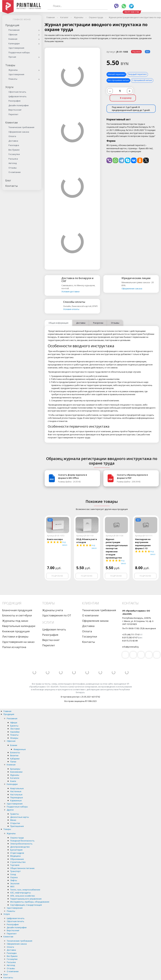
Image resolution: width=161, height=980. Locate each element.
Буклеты (14, 726)
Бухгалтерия (16, 850)
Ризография (14, 101)
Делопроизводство (20, 847)
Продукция (12, 25)
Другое (10, 810)
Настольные (16, 794)
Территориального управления (26, 899)
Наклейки (15, 732)
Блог (8, 180)
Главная (7, 711)
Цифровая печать (18, 96)
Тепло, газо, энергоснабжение (25, 890)
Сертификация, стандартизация (26, 905)
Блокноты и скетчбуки (17, 616)
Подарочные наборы (19, 52)
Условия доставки (70, 291)
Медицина (15, 856)
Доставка (13, 141)
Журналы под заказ (15, 621)
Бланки (14, 745)
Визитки (14, 756)
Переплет (13, 114)
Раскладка (14, 145)
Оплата (12, 136)
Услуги (9, 87)
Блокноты (15, 752)
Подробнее (57, 576)
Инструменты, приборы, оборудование (30, 902)
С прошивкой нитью (142, 80)
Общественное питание (22, 868)
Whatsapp (124, 6)
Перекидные (17, 797)
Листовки (15, 729)
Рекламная (14, 30)
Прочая (12, 57)
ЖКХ (12, 887)
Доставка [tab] (81, 323)
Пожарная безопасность (22, 841)
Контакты (11, 186)
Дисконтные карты (20, 817)
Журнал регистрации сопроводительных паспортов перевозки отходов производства (116, 549)
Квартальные (17, 788)
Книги (13, 781)
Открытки (15, 823)
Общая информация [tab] (58, 323)
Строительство (18, 862)
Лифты (14, 880)
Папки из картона (14, 647)
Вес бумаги (14, 150)
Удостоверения (16, 48)
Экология (15, 883)
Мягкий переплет (116, 74)
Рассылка (13, 159)
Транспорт (15, 871)
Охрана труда (17, 838)
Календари (14, 43)
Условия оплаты (71, 309)
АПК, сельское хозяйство (23, 896)
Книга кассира (55, 539)
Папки (13, 762)
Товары (10, 65)
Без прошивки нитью (118, 80)
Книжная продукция (16, 631)
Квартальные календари (19, 626)
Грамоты (15, 814)
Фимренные (20, 749)
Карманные (16, 801)
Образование (17, 859)
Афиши (14, 723)
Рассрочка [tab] (98, 323)
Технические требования (21, 127)
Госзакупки (14, 154)
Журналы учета (53, 610)
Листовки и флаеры (15, 637)
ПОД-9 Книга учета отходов (87, 541)
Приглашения (17, 826)
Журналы (13, 70)
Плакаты (13, 79)
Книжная (13, 39)
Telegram (131, 6)
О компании (15, 172)
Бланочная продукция (17, 610)
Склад (13, 874)
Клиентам (11, 123)
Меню (13, 820)
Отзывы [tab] (115, 323)
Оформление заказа (19, 132)
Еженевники (16, 772)
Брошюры (15, 769)
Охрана (14, 877)
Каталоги (15, 778)
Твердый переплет (137, 74)
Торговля (15, 865)
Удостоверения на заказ (18, 642)
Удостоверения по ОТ (57, 616)
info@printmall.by (130, 647)
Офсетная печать (17, 92)
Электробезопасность (21, 844)
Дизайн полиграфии (19, 105)
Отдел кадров (17, 853)
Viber (116, 6)
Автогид (13, 163)
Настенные (16, 791)
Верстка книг (15, 110)
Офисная (13, 34)
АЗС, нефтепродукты (20, 893)
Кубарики (15, 759)
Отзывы (13, 168)
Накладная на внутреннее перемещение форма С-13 (143, 544)
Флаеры (14, 738)
